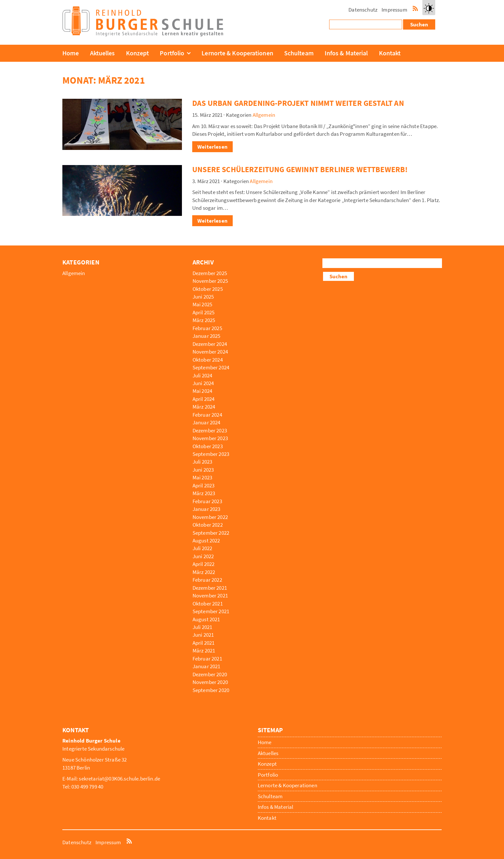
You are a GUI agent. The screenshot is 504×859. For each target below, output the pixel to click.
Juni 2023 (203, 470)
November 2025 (210, 281)
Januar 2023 (207, 509)
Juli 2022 (203, 548)
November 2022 (210, 517)
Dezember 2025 (210, 273)
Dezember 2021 (210, 588)
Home (71, 53)
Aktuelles (103, 53)
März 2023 (204, 493)
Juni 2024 (203, 383)
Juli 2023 (203, 462)
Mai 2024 (202, 391)
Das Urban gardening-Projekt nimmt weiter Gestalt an (298, 103)
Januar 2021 (207, 666)
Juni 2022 (203, 556)
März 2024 (204, 407)
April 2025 (204, 312)
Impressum (394, 10)
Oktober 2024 (208, 360)
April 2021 (204, 643)
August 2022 (206, 540)
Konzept (138, 53)
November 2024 (210, 352)
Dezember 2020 (210, 674)
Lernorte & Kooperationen (237, 53)
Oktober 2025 (208, 289)
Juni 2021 (203, 635)
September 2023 (211, 454)
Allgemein (264, 115)
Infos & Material (346, 53)
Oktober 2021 (208, 604)
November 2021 (210, 596)
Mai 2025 (202, 304)
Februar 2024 (207, 415)
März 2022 (204, 572)
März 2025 (204, 320)
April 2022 (204, 564)
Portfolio (172, 53)
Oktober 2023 (208, 446)
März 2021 (204, 651)
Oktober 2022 (208, 525)
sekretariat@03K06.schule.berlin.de (119, 779)
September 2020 (211, 690)
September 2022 (211, 533)
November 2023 (210, 438)
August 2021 (206, 619)
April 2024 (204, 399)
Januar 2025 (207, 336)
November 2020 (210, 682)
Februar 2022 (207, 580)
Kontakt (390, 53)
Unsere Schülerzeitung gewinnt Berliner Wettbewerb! (300, 169)
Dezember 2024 (210, 344)
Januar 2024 (207, 422)
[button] (429, 8)
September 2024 (211, 367)
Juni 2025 (203, 297)
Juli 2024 (203, 375)
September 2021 (211, 611)
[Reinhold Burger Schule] (143, 34)
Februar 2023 (207, 501)
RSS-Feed (415, 8)
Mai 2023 (202, 477)
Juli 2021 (203, 627)
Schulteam (299, 53)
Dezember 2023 (210, 430)
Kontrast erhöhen (429, 14)
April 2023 (204, 485)
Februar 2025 (207, 328)
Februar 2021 (207, 659)
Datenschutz (363, 10)
